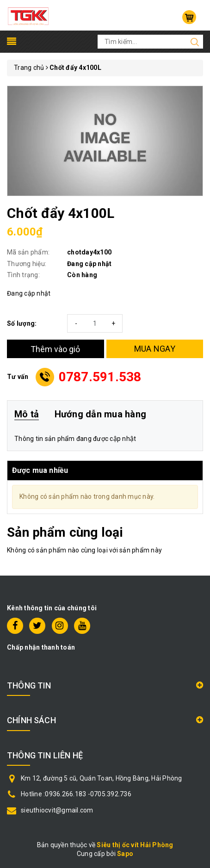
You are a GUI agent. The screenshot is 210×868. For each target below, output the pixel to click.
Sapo (125, 854)
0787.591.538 (100, 377)
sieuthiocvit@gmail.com (57, 810)
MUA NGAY (155, 349)
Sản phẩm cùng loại (65, 532)
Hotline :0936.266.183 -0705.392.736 (76, 794)
